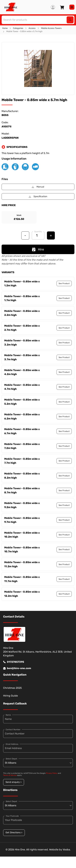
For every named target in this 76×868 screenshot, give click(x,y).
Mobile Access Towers (51, 28)
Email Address (12, 744)
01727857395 (14, 662)
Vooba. (67, 850)
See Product (64, 283)
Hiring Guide (11, 696)
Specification (38, 196)
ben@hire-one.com (17, 668)
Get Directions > (14, 833)
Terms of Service (10, 775)
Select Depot (11, 759)
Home (5, 28)
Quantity (38, 232)
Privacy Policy (52, 773)
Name (8, 715)
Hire (38, 249)
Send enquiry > (14, 782)
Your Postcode (12, 816)
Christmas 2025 (12, 688)
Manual (38, 187)
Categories (18, 28)
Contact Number (13, 730)
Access (32, 28)
